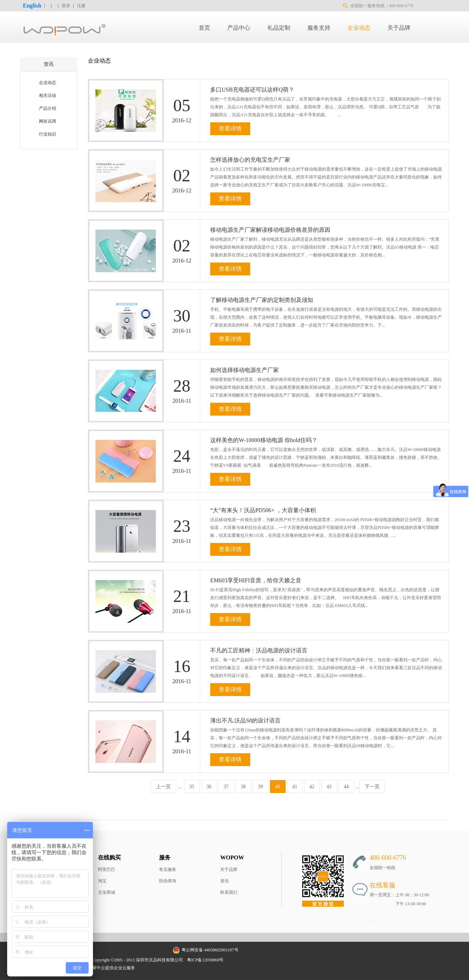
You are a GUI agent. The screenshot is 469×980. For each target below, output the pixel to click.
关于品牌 (229, 869)
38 (243, 787)
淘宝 (102, 881)
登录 (66, 6)
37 (226, 787)
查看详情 (230, 129)
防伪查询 (168, 881)
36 (209, 787)
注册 (81, 6)
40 (278, 787)
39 (261, 787)
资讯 (224, 881)
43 (329, 787)
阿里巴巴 (107, 869)
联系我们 (229, 892)
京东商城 (107, 892)
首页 (204, 28)
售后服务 (168, 869)
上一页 (163, 787)
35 (192, 787)
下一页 (372, 787)
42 (312, 787)
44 (346, 787)
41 (295, 787)
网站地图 (237, 960)
